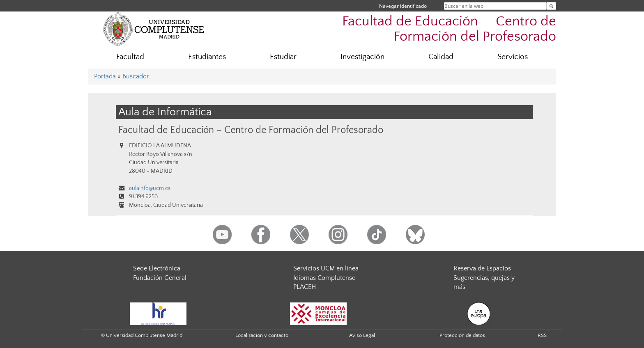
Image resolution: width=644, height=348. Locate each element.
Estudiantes (207, 57)
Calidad (441, 57)
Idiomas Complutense (324, 278)
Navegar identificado (403, 6)
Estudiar (283, 57)
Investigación (362, 57)
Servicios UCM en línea (326, 268)
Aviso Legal (362, 335)
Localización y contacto (262, 335)
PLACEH (305, 287)
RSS (542, 335)
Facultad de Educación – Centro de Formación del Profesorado (251, 130)
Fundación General (160, 278)
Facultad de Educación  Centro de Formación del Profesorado (449, 29)
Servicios (513, 57)
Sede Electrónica (157, 268)
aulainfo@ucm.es (150, 188)
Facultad (130, 57)
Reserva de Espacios (482, 268)
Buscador (136, 76)
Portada (105, 76)
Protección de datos (462, 335)
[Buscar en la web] (551, 6)
